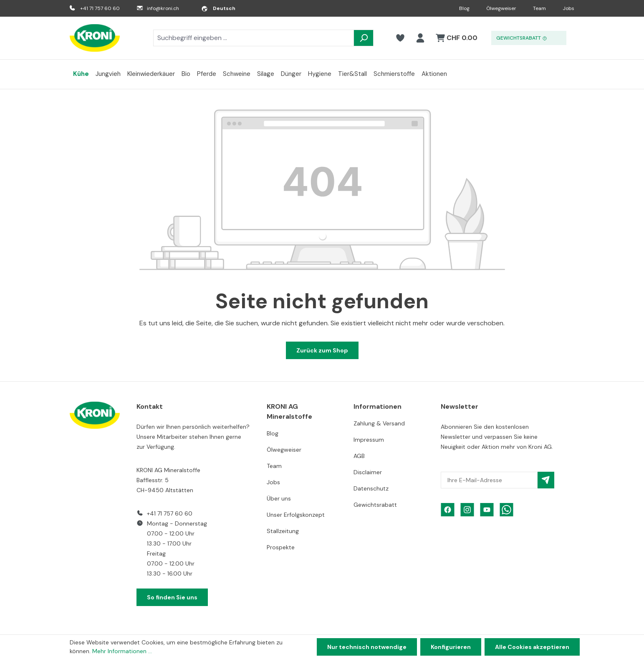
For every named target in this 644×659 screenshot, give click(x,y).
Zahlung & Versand (379, 423)
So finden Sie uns (172, 597)
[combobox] (254, 38)
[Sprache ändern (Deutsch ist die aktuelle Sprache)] (218, 8)
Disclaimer (368, 472)
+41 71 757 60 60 (100, 8)
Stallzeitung (283, 531)
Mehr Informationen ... (122, 651)
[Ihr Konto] (420, 38)
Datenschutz (371, 488)
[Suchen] (364, 38)
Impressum (369, 440)
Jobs (568, 8)
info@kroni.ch (163, 8)
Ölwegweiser (501, 8)
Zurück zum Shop (322, 350)
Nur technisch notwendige (367, 647)
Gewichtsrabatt (375, 505)
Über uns (279, 498)
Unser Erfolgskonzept (296, 515)
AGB (359, 456)
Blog (464, 8)
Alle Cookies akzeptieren (532, 647)
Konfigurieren (451, 647)
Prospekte (281, 547)
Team (539, 8)
